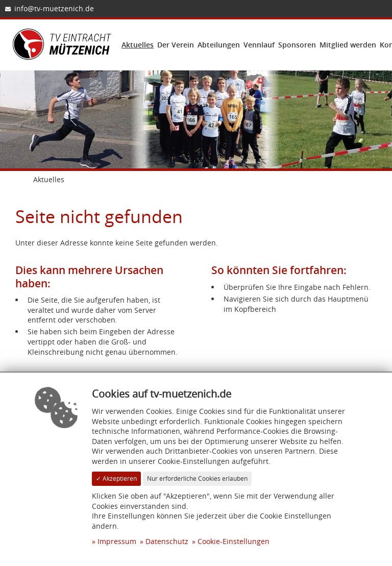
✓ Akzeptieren (116, 478)
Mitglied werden (348, 45)
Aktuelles (138, 45)
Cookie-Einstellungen (234, 541)
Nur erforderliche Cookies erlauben (197, 478)
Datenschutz (167, 541)
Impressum (117, 541)
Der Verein (176, 45)
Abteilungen (219, 45)
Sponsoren (297, 45)
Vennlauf (259, 45)
